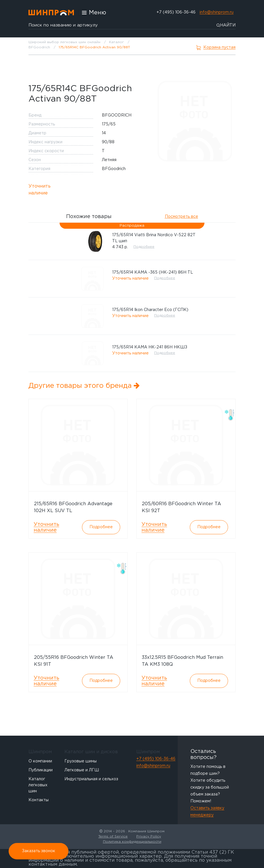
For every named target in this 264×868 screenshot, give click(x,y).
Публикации (41, 770)
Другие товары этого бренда (84, 386)
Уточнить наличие (40, 190)
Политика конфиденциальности (132, 842)
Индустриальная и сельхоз (91, 779)
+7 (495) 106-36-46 (176, 12)
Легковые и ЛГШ (82, 770)
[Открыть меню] (94, 13)
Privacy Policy (149, 836)
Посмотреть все (181, 217)
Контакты (39, 800)
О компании (40, 761)
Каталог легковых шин (38, 785)
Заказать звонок (39, 851)
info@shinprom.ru (217, 12)
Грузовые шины (81, 761)
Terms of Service (113, 836)
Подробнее (144, 247)
